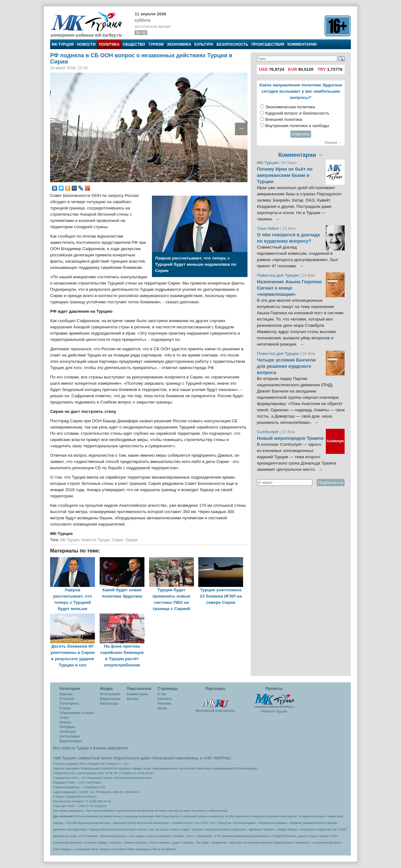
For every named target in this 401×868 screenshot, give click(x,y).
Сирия (117, 540)
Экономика (179, 44)
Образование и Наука (77, 713)
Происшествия (268, 44)
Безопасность (232, 44)
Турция (131, 540)
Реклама (164, 703)
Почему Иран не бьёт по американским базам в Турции (285, 175)
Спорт (64, 717)
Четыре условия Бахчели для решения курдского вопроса (286, 366)
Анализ (65, 722)
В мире (65, 708)
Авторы (132, 699)
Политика (109, 44)
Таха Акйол (268, 228)
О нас (162, 694)
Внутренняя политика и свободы (297, 126)
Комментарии (302, 44)
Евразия (66, 694)
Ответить (301, 134)
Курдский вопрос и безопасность (297, 113)
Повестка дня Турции (278, 275)
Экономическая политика (290, 107)
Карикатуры (109, 703)
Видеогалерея (71, 741)
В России (67, 699)
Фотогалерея (70, 736)
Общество (134, 44)
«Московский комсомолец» (175, 758)
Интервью (67, 727)
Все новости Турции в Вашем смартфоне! (91, 748)
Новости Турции (96, 540)
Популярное (69, 703)
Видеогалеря (110, 699)
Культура (204, 44)
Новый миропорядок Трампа (290, 438)
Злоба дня (68, 732)
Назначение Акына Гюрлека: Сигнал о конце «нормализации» (290, 288)
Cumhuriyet (268, 432)
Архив (162, 708)
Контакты (165, 699)
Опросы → (333, 142)
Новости (86, 44)
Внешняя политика (284, 119)
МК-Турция (63, 44)
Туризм (156, 44)
